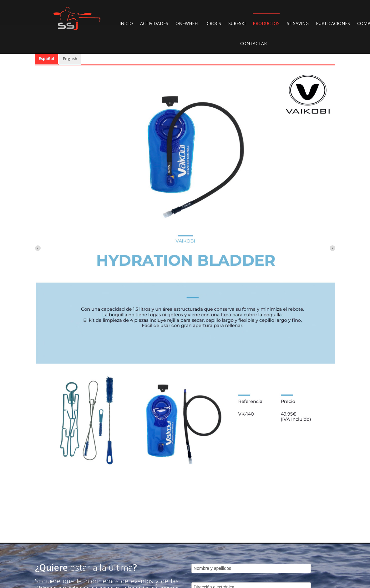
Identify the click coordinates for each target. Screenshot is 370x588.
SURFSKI (237, 23)
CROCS (214, 23)
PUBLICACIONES (333, 23)
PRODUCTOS (266, 23)
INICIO (126, 23)
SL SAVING (298, 23)
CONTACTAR (253, 43)
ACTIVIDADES (154, 23)
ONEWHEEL (188, 23)
